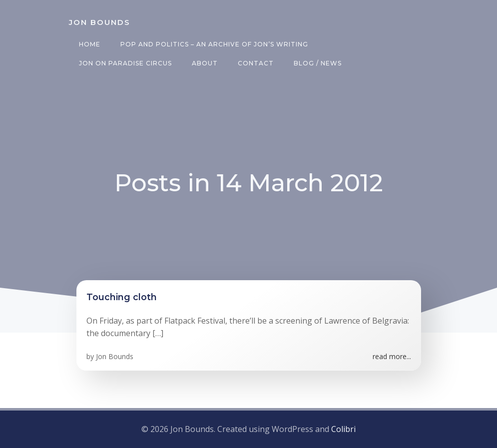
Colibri (343, 429)
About (205, 63)
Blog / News (318, 63)
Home (90, 44)
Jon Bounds (115, 356)
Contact (256, 63)
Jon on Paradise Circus (125, 63)
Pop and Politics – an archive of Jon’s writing (214, 44)
